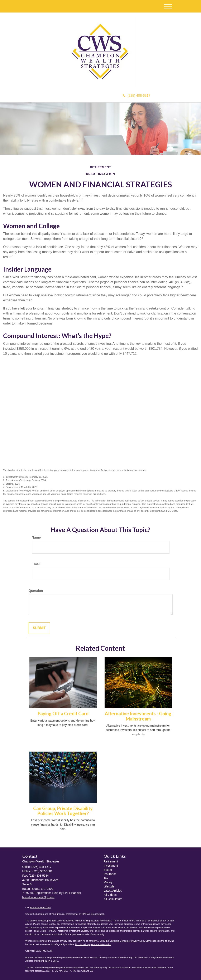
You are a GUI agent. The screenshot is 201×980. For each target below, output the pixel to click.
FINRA (47, 961)
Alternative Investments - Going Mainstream (138, 716)
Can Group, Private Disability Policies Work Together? (63, 811)
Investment (111, 866)
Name (36, 537)
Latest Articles (113, 891)
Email (36, 564)
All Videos (110, 895)
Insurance (110, 874)
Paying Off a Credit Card (63, 714)
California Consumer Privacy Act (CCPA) (130, 941)
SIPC (56, 961)
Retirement (111, 861)
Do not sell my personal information (93, 944)
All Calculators (113, 899)
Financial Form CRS (40, 907)
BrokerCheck (98, 914)
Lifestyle (109, 886)
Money (108, 882)
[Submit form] (39, 628)
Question (36, 591)
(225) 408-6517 (137, 96)
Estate (108, 870)
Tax (106, 878)
